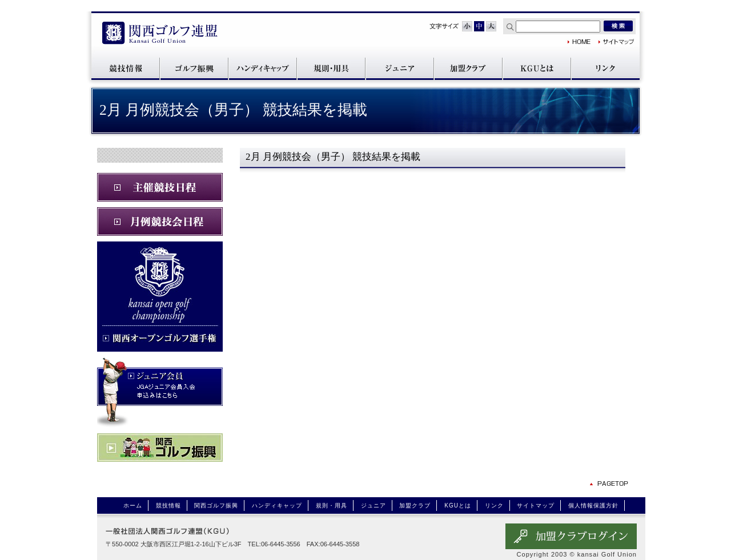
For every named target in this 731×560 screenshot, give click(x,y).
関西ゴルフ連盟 (160, 34)
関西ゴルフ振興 (194, 68)
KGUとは (537, 68)
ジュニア (400, 68)
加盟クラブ (468, 68)
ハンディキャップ (263, 68)
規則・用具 (331, 68)
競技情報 (126, 68)
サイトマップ (616, 42)
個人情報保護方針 (593, 505)
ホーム (133, 505)
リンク (605, 68)
